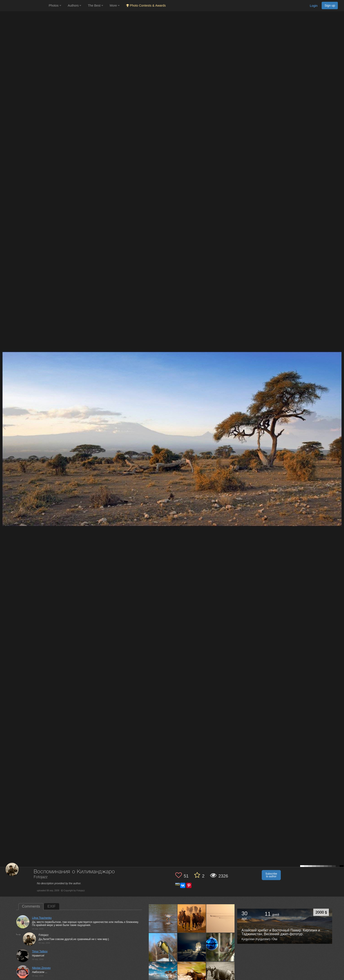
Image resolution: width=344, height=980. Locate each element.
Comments (31, 906)
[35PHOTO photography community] (24, 6)
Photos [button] (55, 5)
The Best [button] (95, 5)
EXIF (52, 906)
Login (314, 6)
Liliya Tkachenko (42, 918)
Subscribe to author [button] (271, 875)
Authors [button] (75, 5)
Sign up (330, 5)
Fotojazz (41, 877)
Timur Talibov (40, 951)
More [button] (115, 5)
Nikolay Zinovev (41, 968)
